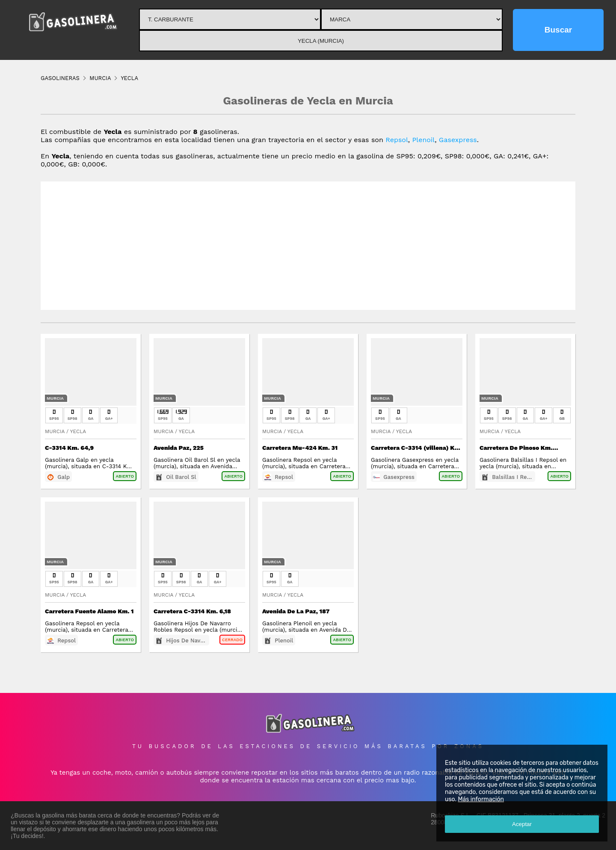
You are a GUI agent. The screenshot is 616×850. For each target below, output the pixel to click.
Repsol (397, 140)
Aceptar (522, 824)
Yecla (78, 431)
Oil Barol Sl (181, 477)
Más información (481, 799)
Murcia (55, 398)
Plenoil (424, 140)
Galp (64, 477)
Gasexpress (458, 140)
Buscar (558, 30)
